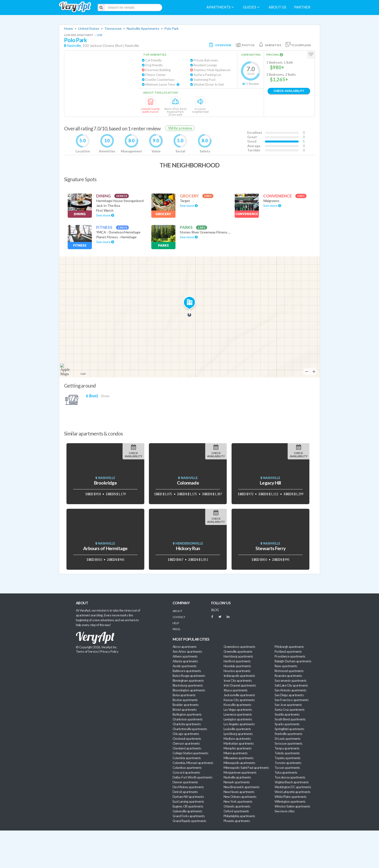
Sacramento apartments (291, 681)
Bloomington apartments (189, 690)
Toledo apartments (287, 753)
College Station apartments (190, 753)
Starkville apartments (288, 734)
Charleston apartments (188, 719)
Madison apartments (237, 739)
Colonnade (188, 483)
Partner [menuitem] (302, 7)
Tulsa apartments (286, 772)
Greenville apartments (238, 651)
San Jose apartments (288, 705)
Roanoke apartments (288, 676)
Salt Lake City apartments (291, 685)
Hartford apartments (237, 661)
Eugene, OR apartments (188, 806)
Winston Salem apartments (292, 806)
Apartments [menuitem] (220, 7)
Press (176, 629)
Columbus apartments (187, 768)
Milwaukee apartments (238, 758)
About (177, 611)
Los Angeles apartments (239, 724)
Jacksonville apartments (239, 695)
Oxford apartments (236, 811)
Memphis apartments (237, 748)
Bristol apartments (185, 710)
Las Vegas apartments (238, 710)
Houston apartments (237, 671)
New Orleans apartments (240, 797)
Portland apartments (288, 651)
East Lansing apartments (188, 801)
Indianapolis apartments (239, 676)
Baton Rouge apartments (189, 676)
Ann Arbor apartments (187, 651)
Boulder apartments (186, 705)
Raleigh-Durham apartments (293, 661)
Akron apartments (184, 647)
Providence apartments (290, 656)
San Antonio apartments (290, 690)
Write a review (180, 128)
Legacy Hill (270, 483)
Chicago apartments (186, 734)
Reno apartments (286, 666)
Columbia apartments (187, 758)
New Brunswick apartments (241, 787)
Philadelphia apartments (239, 816)
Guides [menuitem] (251, 7)
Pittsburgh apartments (289, 647)
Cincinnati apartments (187, 739)
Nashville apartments (237, 777)
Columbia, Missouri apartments (193, 763)
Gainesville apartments (187, 811)
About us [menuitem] (277, 7)
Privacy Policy (109, 651)
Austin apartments (185, 666)
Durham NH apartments (188, 797)
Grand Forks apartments (189, 816)
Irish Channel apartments (240, 685)
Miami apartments (235, 753)
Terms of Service (87, 651)
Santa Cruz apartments (290, 710)
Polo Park (171, 28)
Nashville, (74, 46)
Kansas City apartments (239, 700)
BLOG (215, 610)
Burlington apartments (187, 714)
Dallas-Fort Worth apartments (192, 777)
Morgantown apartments (240, 772)
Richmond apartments (289, 671)
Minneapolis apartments (239, 763)
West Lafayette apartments (292, 792)
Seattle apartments (287, 714)
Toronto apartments (288, 763)
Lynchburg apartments (238, 734)
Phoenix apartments (237, 821)
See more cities (284, 811)
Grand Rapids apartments (189, 821)
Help (176, 623)
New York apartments (238, 801)
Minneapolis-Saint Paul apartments (246, 768)
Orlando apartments (237, 806)
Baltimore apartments (187, 671)
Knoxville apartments (237, 705)
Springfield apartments (289, 729)
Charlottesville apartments (190, 729)
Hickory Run (188, 548)
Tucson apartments (287, 768)
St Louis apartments (288, 739)
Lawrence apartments (238, 714)
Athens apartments (185, 656)
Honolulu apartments (237, 666)
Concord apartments (186, 772)
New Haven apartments (239, 792)
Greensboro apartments (239, 647)
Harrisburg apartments (238, 656)
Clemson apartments (186, 743)
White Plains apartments (291, 797)
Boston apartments (185, 700)
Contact (179, 617)
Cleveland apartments (187, 748)
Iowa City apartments (238, 681)
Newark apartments (237, 782)
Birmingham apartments (188, 681)
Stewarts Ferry (270, 548)
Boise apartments (184, 695)
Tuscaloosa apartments (290, 777)
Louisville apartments (237, 729)
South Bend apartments (290, 719)
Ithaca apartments (236, 690)
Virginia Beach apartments (292, 782)
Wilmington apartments (290, 801)
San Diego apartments (289, 695)
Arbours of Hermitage (105, 548)
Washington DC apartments (293, 787)
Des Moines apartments (188, 787)
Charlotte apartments (187, 724)
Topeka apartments (288, 758)
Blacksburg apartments (188, 685)
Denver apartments (185, 782)
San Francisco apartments (292, 700)
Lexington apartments (238, 719)
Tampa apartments (287, 748)
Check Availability (289, 91)
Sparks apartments (287, 724)
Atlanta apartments (185, 661)
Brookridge (105, 483)
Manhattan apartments (239, 743)
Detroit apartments (185, 792)
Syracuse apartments (288, 743)
